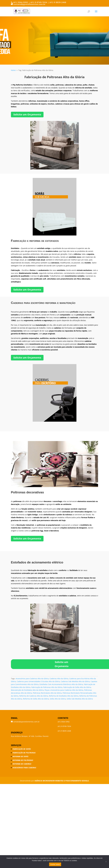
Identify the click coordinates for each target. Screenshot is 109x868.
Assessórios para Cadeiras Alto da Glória (32, 679)
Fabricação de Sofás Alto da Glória (77, 687)
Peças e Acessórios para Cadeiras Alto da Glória (64, 690)
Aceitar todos (55, 864)
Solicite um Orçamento (27, 114)
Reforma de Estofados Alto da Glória (64, 696)
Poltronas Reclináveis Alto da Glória (47, 693)
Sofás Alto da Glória (58, 699)
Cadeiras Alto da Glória (59, 679)
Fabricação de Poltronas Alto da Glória (47, 687)
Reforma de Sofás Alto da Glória (36, 699)
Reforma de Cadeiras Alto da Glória (34, 696)
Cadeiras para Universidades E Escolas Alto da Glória (38, 681)
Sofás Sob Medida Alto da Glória (80, 699)
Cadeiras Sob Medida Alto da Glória (75, 681)
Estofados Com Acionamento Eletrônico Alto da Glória (61, 684)
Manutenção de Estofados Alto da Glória (27, 690)
